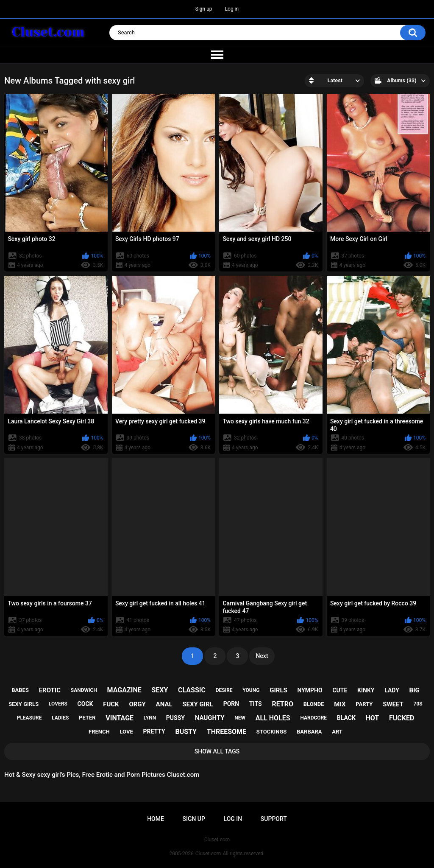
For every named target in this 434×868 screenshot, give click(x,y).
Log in (232, 9)
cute (340, 690)
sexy (160, 690)
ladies (60, 718)
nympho (310, 690)
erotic (50, 690)
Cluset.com (208, 854)
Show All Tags (217, 751)
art (337, 732)
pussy (175, 718)
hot (373, 718)
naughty (210, 718)
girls (278, 690)
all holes (273, 718)
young (251, 690)
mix (340, 704)
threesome (227, 732)
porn (231, 704)
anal (164, 704)
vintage (120, 718)
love (126, 732)
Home (156, 819)
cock (85, 704)
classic (192, 690)
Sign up (204, 9)
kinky (366, 690)
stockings (271, 732)
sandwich (84, 690)
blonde (314, 704)
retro (282, 704)
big (415, 690)
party (364, 704)
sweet (393, 704)
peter (87, 718)
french (99, 732)
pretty (154, 731)
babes (20, 690)
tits (256, 704)
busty (186, 732)
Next (262, 656)
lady (392, 690)
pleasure (29, 718)
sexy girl (198, 704)
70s (418, 704)
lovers (58, 704)
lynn (150, 718)
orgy (137, 704)
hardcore (313, 718)
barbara (309, 732)
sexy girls (24, 704)
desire (224, 690)
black (346, 718)
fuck (111, 704)
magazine (124, 690)
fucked (402, 718)
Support (274, 819)
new (240, 718)
